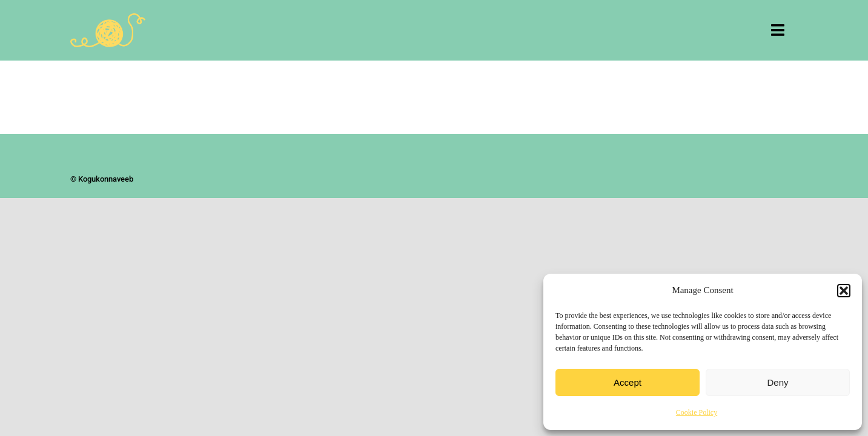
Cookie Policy (697, 412)
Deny (777, 382)
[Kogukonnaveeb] (108, 19)
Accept (628, 382)
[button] (844, 291)
